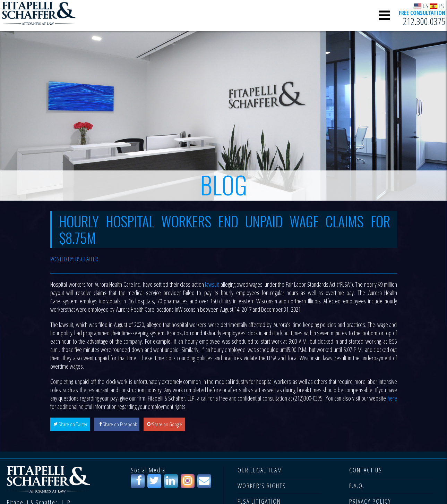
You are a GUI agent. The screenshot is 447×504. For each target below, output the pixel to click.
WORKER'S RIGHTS (262, 486)
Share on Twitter (73, 424)
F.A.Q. (357, 486)
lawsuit (212, 284)
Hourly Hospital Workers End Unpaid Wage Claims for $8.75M (225, 229)
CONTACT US (366, 470)
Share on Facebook (120, 424)
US (421, 6)
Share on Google (167, 424)
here (392, 398)
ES (437, 6)
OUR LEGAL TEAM (260, 470)
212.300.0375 (424, 21)
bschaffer (87, 259)
